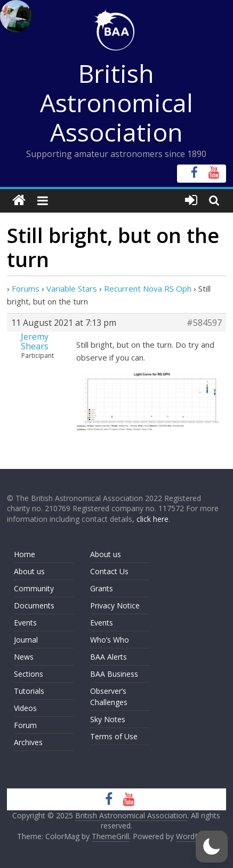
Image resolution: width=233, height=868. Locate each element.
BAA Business (114, 674)
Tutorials (29, 691)
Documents (34, 605)
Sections (29, 674)
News (24, 657)
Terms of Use (114, 736)
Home (25, 554)
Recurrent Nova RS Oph (148, 288)
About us (29, 571)
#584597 (204, 323)
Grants (102, 588)
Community (34, 588)
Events (25, 623)
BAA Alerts (109, 657)
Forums (26, 288)
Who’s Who (110, 640)
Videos (25, 708)
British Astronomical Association (116, 103)
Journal (26, 640)
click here (152, 519)
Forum (25, 725)
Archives (28, 742)
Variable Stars (72, 288)
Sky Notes (108, 719)
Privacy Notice (115, 605)
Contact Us (109, 571)
